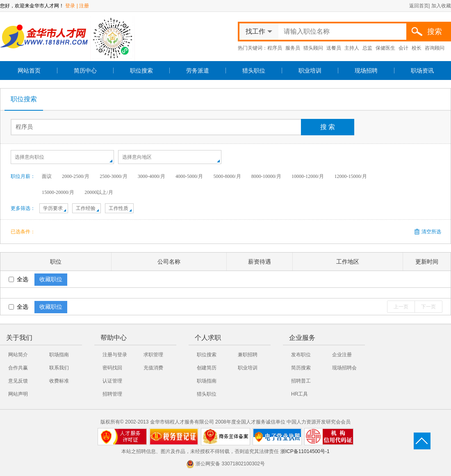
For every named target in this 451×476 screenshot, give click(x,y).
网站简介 (18, 355)
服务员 (293, 48)
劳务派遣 (198, 71)
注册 (84, 6)
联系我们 (59, 368)
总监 (367, 48)
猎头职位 (254, 71)
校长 (417, 48)
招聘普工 (301, 381)
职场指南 (59, 355)
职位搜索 (141, 71)
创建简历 (207, 368)
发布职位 (301, 355)
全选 (18, 279)
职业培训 (310, 71)
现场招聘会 (344, 368)
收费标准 (59, 381)
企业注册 (342, 355)
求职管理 (153, 355)
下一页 (428, 307)
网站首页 (29, 71)
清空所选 (431, 232)
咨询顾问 (435, 48)
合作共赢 (18, 368)
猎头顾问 (313, 48)
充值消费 (153, 368)
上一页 (401, 307)
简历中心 (85, 71)
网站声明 (18, 394)
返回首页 (419, 6)
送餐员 (334, 48)
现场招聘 (366, 71)
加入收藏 (441, 6)
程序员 (275, 48)
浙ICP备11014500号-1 (305, 451)
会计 (403, 48)
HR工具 (300, 394)
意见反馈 (18, 381)
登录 (70, 6)
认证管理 (112, 381)
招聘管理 (112, 394)
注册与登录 (115, 355)
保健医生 (385, 48)
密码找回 (112, 368)
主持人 (352, 48)
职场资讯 (422, 71)
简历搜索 (301, 368)
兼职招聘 (248, 355)
